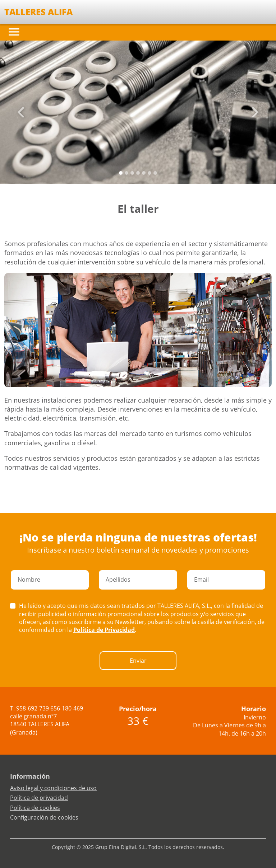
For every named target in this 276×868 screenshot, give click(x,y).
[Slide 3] (138, 173)
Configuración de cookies (44, 817)
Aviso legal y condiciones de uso (53, 788)
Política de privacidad (39, 798)
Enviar (138, 661)
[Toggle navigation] (14, 32)
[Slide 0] (121, 173)
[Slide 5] (149, 173)
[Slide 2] (132, 173)
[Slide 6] (155, 173)
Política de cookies (35, 808)
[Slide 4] (144, 173)
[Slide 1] (126, 173)
